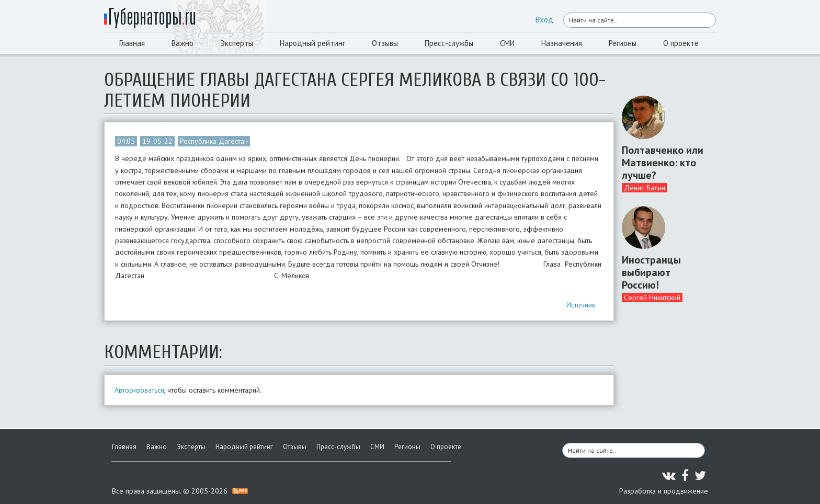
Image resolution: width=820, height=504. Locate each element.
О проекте (681, 43)
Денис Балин (645, 188)
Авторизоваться (139, 390)
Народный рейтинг (312, 43)
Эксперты (237, 43)
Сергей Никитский (652, 297)
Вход (544, 20)
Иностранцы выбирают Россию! (651, 272)
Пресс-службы (449, 43)
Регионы (623, 43)
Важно (183, 43)
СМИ (507, 43)
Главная (132, 43)
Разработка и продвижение (664, 491)
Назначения (562, 43)
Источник (581, 305)
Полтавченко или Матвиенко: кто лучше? (663, 163)
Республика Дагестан (214, 141)
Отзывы (385, 43)
